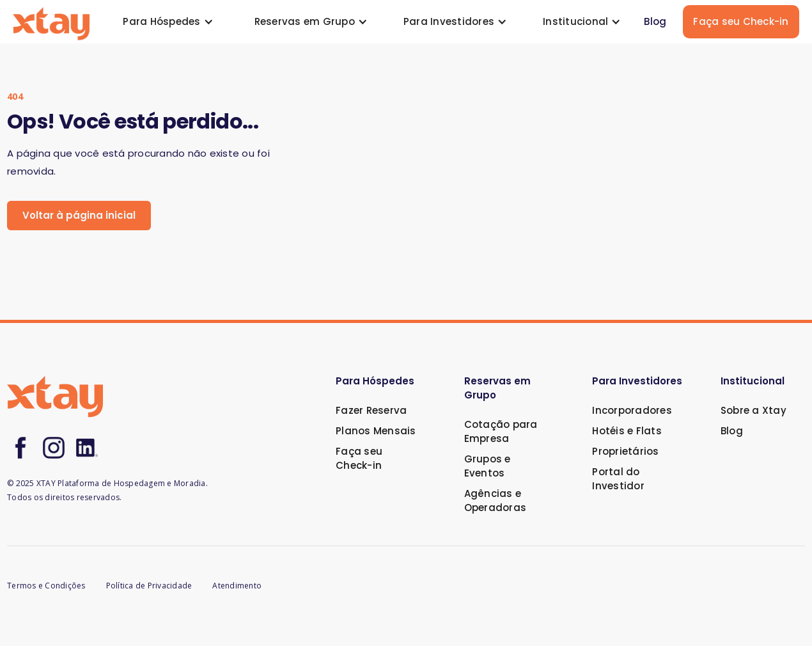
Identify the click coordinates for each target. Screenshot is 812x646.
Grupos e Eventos (488, 466)
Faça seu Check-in (741, 21)
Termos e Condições (46, 586)
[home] (51, 22)
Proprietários (625, 451)
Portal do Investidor (618, 479)
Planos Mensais (376, 431)
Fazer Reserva (371, 410)
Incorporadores (632, 410)
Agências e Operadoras (496, 500)
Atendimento (237, 586)
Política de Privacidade (149, 586)
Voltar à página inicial (79, 215)
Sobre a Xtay (753, 410)
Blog (655, 21)
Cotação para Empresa (501, 431)
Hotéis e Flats (627, 431)
